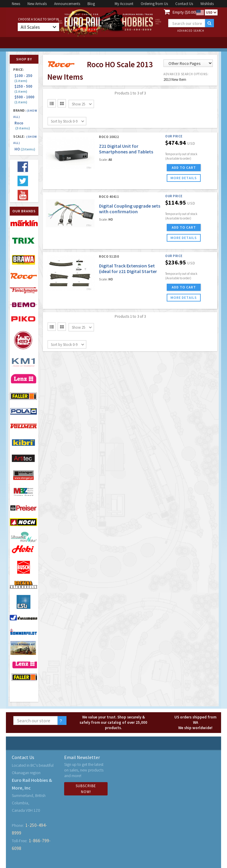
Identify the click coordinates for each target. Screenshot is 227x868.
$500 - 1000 (25, 99)
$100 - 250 (24, 78)
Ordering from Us (154, 4)
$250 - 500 (24, 89)
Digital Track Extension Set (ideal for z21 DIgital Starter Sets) (128, 271)
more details (184, 178)
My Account (124, 4)
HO (25, 149)
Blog (91, 4)
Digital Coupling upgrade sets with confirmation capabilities (130, 211)
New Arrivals (37, 4)
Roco (22, 126)
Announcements (67, 4)
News (16, 4)
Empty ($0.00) (184, 12)
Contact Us (184, 4)
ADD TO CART (184, 167)
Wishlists (207, 4)
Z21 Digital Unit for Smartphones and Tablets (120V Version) (126, 152)
